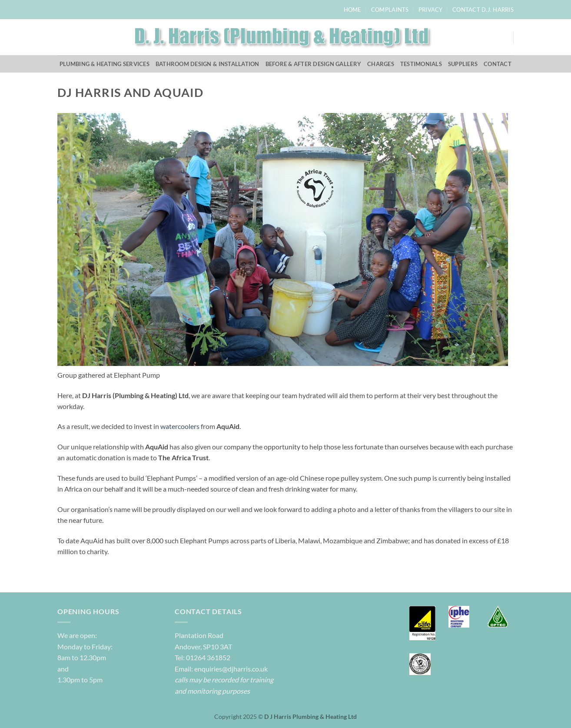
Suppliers (463, 64)
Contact (498, 64)
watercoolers (180, 426)
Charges (381, 64)
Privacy (431, 10)
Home (353, 10)
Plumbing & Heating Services (105, 64)
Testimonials (421, 64)
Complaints (390, 10)
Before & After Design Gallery (313, 64)
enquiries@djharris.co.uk (230, 669)
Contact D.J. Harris (483, 10)
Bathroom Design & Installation (207, 64)
